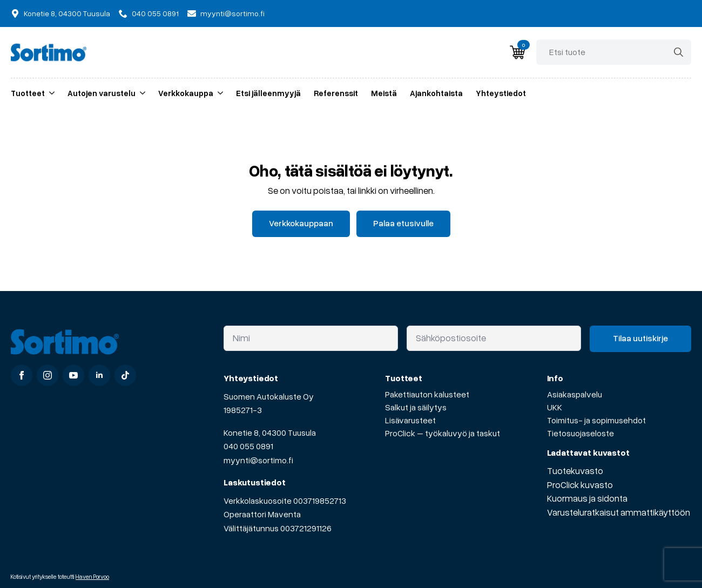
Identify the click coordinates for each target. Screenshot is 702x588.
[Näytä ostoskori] (517, 52)
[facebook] (22, 375)
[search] (679, 52)
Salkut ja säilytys (416, 407)
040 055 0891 (248, 446)
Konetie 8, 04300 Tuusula (270, 432)
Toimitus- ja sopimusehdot (596, 420)
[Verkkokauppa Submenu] (218, 93)
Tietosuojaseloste (580, 433)
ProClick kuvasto (580, 485)
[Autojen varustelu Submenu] (140, 93)
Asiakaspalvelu (575, 394)
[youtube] (73, 375)
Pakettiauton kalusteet (427, 394)
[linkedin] (99, 375)
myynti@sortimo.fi (258, 460)
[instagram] (48, 375)
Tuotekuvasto (575, 471)
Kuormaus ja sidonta (587, 498)
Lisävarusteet (410, 420)
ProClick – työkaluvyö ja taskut (443, 433)
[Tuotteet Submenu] (50, 93)
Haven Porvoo (92, 576)
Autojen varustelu (102, 93)
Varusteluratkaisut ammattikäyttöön (619, 512)
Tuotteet (28, 93)
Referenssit (336, 93)
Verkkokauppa (186, 93)
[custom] (125, 375)
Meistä (384, 93)
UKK (555, 407)
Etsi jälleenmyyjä (268, 93)
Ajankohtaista (436, 93)
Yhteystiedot (501, 93)
